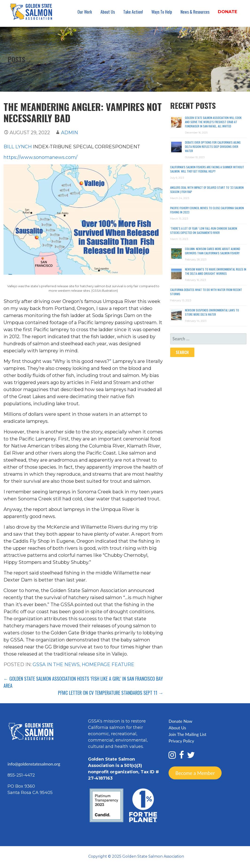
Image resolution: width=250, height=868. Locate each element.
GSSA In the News (56, 664)
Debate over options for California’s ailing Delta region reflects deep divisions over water (213, 147)
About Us (108, 12)
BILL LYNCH (18, 147)
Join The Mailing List (187, 734)
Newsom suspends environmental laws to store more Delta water (212, 312)
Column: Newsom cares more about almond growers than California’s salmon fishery (213, 251)
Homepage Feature (108, 664)
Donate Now (180, 721)
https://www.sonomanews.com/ (40, 157)
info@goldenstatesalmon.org (34, 764)
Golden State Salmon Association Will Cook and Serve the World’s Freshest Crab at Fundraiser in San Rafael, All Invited (213, 122)
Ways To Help (162, 12)
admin (69, 133)
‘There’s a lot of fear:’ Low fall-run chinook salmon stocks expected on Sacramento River (204, 230)
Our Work (85, 12)
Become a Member (195, 773)
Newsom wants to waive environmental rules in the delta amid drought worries (216, 271)
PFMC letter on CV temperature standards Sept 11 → (111, 693)
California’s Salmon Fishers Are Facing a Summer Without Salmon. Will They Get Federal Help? (207, 169)
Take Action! (133, 12)
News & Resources (195, 12)
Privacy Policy (181, 741)
